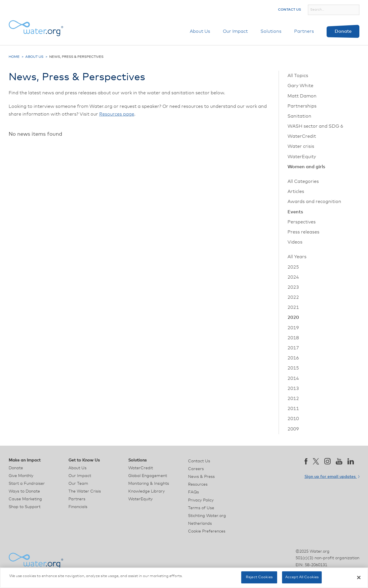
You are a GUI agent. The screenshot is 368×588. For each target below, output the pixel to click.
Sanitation (299, 116)
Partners (304, 31)
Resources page (117, 114)
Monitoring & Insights (149, 484)
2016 (293, 358)
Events (295, 212)
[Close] (359, 577)
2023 (293, 287)
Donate (343, 31)
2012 (293, 399)
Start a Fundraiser (27, 484)
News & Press (201, 477)
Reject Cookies (259, 577)
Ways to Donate (24, 491)
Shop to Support (25, 507)
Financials (78, 507)
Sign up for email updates (332, 477)
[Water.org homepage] (36, 28)
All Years (297, 257)
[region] (184, 578)
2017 (293, 348)
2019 (293, 328)
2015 (293, 368)
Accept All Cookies (302, 577)
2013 (293, 388)
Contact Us (290, 10)
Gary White (300, 86)
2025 (293, 267)
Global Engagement (148, 476)
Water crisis (301, 146)
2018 (293, 338)
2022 (293, 297)
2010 (293, 419)
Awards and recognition (314, 202)
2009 (293, 429)
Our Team (78, 484)
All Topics (298, 76)
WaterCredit (302, 136)
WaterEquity (302, 157)
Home (14, 57)
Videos (295, 242)
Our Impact (235, 31)
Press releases (303, 232)
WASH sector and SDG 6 (315, 126)
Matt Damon (302, 96)
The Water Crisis (85, 491)
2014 (293, 378)
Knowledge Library (146, 491)
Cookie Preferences (207, 531)
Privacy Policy (201, 500)
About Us (200, 31)
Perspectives (302, 222)
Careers (196, 469)
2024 (293, 277)
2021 (293, 307)
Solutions (271, 31)
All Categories (303, 181)
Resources (198, 484)
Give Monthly (21, 476)
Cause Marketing (25, 499)
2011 (293, 409)
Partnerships (302, 106)
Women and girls (306, 167)
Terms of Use (201, 508)
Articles (296, 191)
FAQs (193, 492)
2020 (293, 317)
